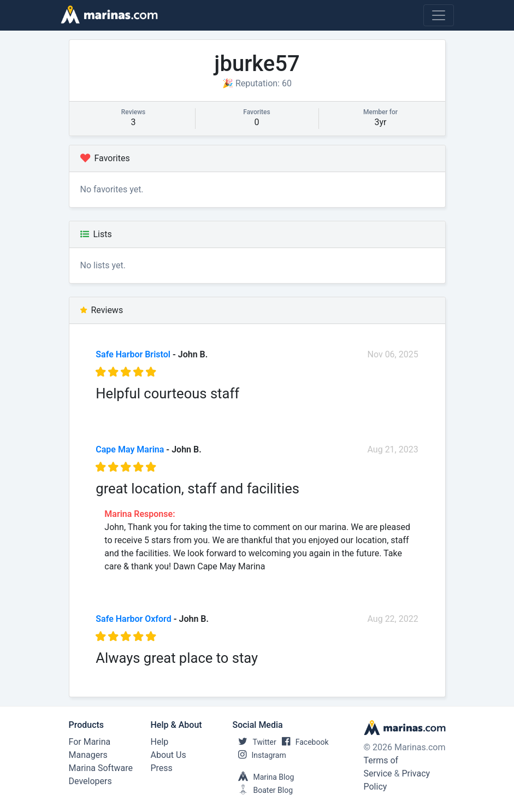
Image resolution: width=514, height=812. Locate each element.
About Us (169, 755)
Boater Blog (263, 790)
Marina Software (101, 768)
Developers (90, 781)
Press (162, 768)
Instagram (259, 755)
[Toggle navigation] (439, 15)
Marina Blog (264, 777)
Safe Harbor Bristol (133, 354)
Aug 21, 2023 (393, 449)
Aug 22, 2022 (393, 619)
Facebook (303, 742)
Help (160, 742)
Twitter (255, 742)
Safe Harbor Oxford (133, 619)
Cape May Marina (130, 449)
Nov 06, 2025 (392, 354)
